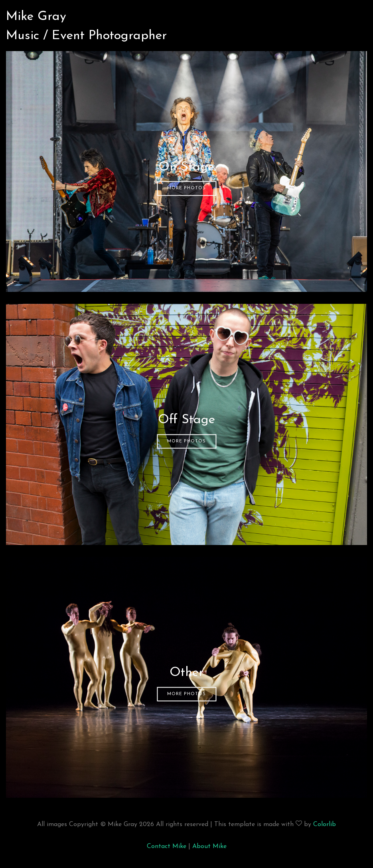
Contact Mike (167, 846)
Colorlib (325, 824)
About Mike (209, 846)
